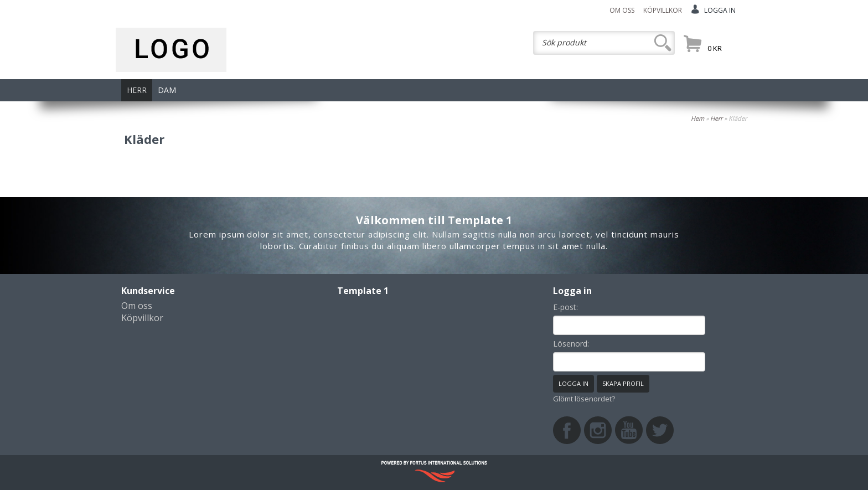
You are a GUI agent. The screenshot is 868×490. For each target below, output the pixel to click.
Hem (697, 118)
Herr (716, 118)
